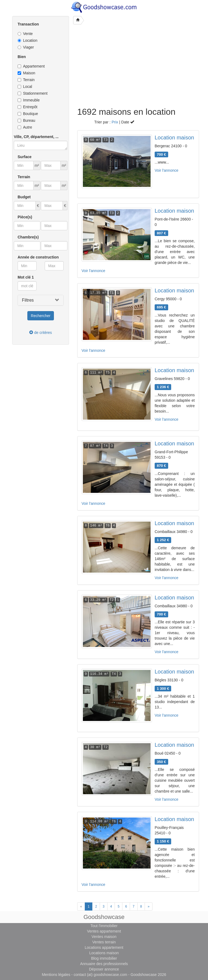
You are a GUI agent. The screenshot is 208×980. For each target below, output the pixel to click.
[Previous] (81, 906)
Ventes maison (104, 937)
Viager (26, 47)
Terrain (26, 80)
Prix (115, 122)
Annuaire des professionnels (104, 964)
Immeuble (29, 100)
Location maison (174, 138)
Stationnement (32, 93)
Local (25, 87)
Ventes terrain (104, 942)
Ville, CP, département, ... (36, 137)
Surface (25, 157)
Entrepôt (27, 107)
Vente (25, 34)
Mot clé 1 (26, 277)
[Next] (149, 906)
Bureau (26, 120)
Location (27, 40)
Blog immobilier (104, 958)
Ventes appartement (104, 931)
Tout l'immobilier (104, 926)
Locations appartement (104, 947)
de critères (40, 333)
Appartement (31, 66)
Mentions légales (56, 975)
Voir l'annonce (167, 170)
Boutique (28, 114)
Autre (25, 127)
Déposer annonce (104, 969)
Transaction (28, 24)
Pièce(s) (25, 217)
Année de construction (38, 257)
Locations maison (104, 953)
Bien (22, 57)
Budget (24, 197)
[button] (41, 300)
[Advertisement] (138, 66)
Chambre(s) (28, 237)
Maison (26, 73)
